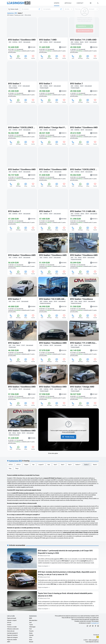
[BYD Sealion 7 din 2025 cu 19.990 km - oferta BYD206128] (22, 123)
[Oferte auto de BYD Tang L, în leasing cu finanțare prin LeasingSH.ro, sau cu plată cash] (17, 468)
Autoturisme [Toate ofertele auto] (11, 13)
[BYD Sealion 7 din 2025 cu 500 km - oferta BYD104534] (22, 427)
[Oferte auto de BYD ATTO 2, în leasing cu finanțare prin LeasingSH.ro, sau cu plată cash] (11, 465)
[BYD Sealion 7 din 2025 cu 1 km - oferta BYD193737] (84, 251)
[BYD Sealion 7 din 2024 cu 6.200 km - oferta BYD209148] (84, 36)
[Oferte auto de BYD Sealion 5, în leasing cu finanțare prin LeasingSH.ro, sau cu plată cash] (78, 465)
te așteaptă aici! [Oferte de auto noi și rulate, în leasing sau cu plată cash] (95, 623)
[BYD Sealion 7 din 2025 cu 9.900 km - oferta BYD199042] (53, 207)
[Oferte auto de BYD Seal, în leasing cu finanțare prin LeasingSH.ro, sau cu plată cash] (49, 465)
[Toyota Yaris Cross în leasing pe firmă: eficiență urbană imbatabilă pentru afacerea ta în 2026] (53, 601)
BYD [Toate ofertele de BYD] (16, 13)
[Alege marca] (31, 9)
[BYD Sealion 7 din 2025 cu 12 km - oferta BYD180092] (22, 339)
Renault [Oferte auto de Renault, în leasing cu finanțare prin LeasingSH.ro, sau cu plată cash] (31, 642)
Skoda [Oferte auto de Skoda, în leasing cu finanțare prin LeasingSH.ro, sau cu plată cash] (31, 633)
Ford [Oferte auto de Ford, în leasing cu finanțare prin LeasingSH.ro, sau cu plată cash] (30, 629)
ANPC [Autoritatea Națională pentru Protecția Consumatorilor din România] (9, 642)
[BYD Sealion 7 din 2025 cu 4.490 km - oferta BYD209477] (53, 36)
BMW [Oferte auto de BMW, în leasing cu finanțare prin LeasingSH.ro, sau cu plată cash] (31, 618)
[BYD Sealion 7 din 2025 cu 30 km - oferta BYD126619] (84, 339)
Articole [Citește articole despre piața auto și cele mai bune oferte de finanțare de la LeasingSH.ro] (9, 622)
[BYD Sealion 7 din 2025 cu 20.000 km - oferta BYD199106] (22, 207)
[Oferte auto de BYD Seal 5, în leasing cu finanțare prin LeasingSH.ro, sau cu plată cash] (55, 465)
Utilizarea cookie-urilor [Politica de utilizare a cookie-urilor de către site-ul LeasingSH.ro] (13, 629)
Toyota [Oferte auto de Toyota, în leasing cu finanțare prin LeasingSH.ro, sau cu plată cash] (31, 625)
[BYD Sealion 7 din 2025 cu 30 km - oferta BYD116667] (84, 383)
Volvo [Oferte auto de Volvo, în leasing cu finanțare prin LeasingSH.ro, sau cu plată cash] (31, 637)
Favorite (33, 57)
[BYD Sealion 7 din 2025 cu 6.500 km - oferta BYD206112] (53, 123)
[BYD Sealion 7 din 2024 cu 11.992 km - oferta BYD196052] (22, 251)
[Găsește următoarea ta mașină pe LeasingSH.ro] (19, 3)
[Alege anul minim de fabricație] (68, 9)
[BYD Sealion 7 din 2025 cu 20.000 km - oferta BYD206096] (84, 123)
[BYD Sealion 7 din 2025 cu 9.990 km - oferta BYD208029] (53, 80)
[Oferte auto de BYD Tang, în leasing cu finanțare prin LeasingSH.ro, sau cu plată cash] (10, 468)
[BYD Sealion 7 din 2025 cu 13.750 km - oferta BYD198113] (84, 207)
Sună (11, 57)
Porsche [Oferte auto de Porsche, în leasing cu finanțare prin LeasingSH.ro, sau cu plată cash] (31, 631)
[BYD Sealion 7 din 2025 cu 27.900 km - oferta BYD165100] (53, 339)
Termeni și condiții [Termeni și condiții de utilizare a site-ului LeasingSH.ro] (12, 627)
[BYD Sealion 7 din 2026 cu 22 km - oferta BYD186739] (84, 295)
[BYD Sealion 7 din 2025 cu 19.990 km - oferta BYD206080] (84, 165)
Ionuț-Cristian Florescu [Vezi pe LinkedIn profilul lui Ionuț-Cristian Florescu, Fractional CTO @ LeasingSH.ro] (98, 637)
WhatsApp (18, 57)
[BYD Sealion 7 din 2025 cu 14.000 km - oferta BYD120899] (53, 383)
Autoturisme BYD (15, 461)
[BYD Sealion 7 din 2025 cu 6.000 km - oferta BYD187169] (53, 295)
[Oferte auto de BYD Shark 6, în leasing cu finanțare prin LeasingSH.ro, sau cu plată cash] (95, 465)
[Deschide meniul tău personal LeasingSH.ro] (91, 3)
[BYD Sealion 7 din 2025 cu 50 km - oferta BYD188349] (22, 295)
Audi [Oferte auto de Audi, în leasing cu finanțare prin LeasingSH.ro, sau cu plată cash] (30, 622)
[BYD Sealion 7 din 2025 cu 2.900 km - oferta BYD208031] (22, 80)
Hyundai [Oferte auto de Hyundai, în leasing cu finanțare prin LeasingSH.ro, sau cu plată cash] (31, 635)
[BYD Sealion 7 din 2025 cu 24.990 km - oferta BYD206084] (53, 165)
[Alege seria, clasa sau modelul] (53, 9)
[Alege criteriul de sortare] (93, 9)
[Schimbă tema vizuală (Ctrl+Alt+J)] (98, 3)
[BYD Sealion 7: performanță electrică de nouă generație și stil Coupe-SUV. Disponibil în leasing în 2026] (53, 558)
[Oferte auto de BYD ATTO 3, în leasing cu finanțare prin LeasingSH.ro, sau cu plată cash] (19, 465)
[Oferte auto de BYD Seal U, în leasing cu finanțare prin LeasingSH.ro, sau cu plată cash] (70, 465)
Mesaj (26, 57)
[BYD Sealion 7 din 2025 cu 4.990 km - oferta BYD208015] (84, 80)
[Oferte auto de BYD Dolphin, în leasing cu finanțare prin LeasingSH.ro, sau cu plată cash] (26, 465)
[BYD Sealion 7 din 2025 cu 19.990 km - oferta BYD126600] (22, 383)
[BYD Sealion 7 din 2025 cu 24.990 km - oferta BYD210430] (22, 36)
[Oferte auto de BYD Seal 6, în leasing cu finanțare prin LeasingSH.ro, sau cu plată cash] (63, 465)
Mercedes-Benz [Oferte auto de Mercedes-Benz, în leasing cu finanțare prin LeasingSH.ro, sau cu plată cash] (33, 620)
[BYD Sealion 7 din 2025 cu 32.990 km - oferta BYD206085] (22, 165)
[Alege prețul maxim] (80, 9)
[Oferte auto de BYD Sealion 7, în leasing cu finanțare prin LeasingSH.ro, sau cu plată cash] (87, 465)
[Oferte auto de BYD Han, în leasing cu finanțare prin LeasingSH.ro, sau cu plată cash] (33, 465)
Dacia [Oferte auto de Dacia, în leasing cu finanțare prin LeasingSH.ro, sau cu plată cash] (31, 640)
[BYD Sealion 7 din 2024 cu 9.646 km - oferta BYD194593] (53, 251)
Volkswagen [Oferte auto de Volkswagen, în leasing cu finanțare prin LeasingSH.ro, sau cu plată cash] (32, 627)
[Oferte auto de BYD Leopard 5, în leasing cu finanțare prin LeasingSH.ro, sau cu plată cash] (41, 465)
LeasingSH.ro (95, 640)
